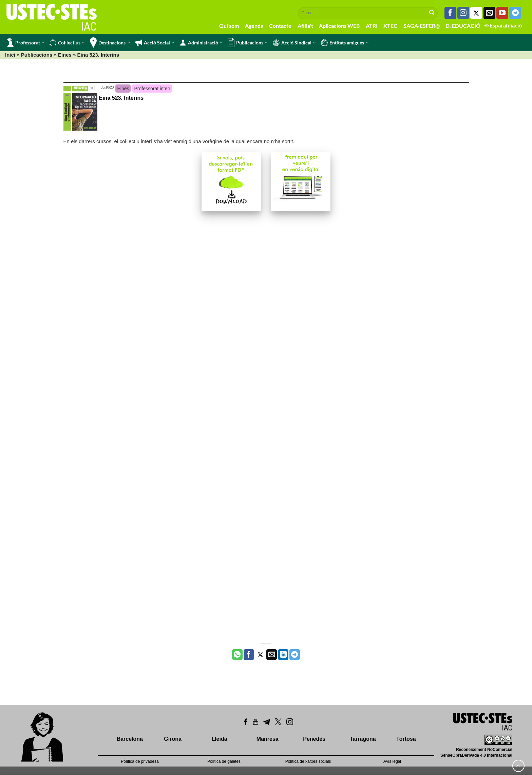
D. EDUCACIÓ (463, 26)
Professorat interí (152, 89)
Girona (173, 739)
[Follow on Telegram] (515, 13)
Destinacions (110, 43)
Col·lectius (67, 43)
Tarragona (363, 739)
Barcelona (130, 739)
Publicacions (248, 43)
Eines (65, 55)
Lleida (219, 739)
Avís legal (392, 761)
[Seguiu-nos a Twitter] (476, 13)
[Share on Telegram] (295, 655)
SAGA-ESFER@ (422, 26)
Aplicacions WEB (339, 26)
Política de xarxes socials (308, 761)
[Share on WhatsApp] (237, 655)
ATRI (372, 26)
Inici (10, 55)
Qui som (229, 26)
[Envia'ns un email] (489, 13)
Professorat (26, 43)
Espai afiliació (503, 25)
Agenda (254, 26)
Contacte (280, 26)
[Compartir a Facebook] (249, 655)
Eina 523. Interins (121, 98)
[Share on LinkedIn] (283, 655)
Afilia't (305, 26)
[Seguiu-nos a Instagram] (463, 13)
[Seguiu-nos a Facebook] (450, 13)
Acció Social (155, 43)
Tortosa (406, 739)
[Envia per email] (272, 655)
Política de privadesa (140, 761)
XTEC (390, 26)
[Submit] (432, 13)
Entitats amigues (345, 43)
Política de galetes (224, 761)
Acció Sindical (294, 43)
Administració (201, 43)
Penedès (314, 739)
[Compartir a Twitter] (260, 655)
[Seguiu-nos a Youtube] (502, 13)
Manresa (268, 739)
